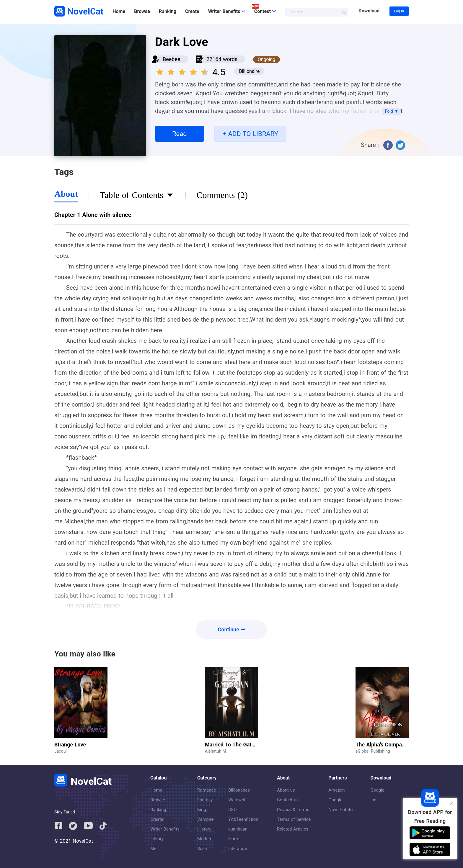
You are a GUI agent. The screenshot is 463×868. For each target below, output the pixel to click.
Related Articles (293, 829)
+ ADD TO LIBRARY (250, 134)
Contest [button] (265, 11)
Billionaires (239, 790)
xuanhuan (238, 829)
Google (335, 800)
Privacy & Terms (293, 810)
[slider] (183, 70)
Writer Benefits (165, 829)
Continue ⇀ (232, 629)
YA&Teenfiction (243, 819)
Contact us (288, 800)
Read (180, 134)
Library (157, 839)
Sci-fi (202, 849)
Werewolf (238, 800)
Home (119, 11)
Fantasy (205, 800)
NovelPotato (340, 810)
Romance (207, 790)
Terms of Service (294, 819)
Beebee (172, 59)
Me (153, 849)
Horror (235, 839)
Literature (238, 849)
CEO (233, 810)
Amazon (336, 790)
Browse (142, 11)
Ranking (168, 11)
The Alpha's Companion (384, 745)
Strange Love (70, 745)
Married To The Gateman (235, 745)
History (204, 829)
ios (373, 800)
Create (192, 11)
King (202, 810)
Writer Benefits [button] (227, 11)
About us (286, 790)
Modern (205, 839)
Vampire (206, 819)
